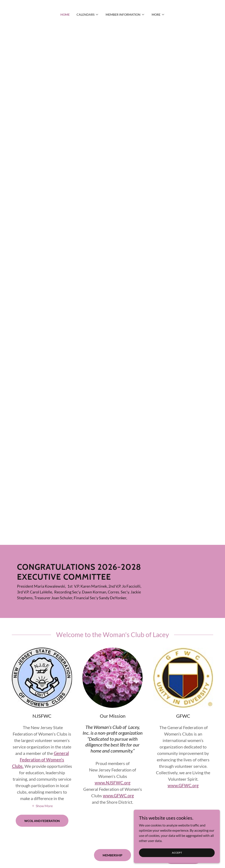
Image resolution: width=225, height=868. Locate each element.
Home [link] (65, 15)
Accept (177, 853)
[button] (88, 15)
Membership (112, 855)
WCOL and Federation (42, 821)
